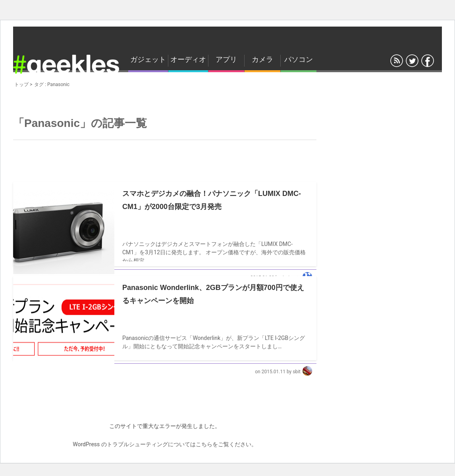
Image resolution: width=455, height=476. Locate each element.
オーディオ (188, 59)
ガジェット (148, 59)
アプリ (226, 59)
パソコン (299, 59)
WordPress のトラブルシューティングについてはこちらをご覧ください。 (165, 444)
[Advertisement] (164, 158)
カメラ (262, 59)
